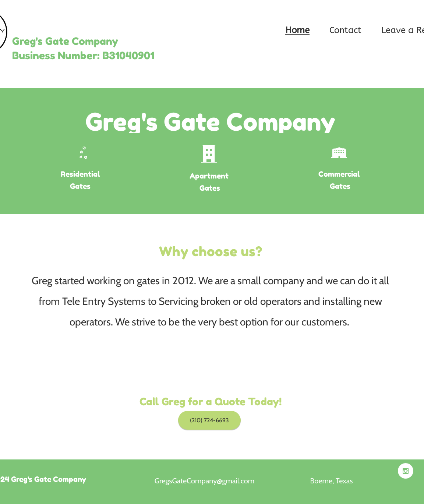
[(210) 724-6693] (209, 420)
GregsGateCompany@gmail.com (204, 481)
